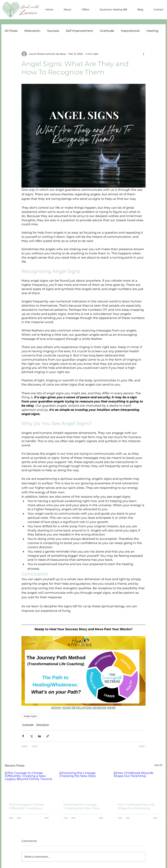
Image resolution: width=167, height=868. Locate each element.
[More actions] (144, 54)
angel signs (30, 716)
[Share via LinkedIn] (39, 736)
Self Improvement (79, 31)
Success (53, 31)
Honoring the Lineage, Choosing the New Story (82, 806)
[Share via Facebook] (23, 736)
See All (158, 765)
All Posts (11, 31)
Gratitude (107, 31)
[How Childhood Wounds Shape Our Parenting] (138, 785)
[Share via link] (48, 736)
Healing (152, 31)
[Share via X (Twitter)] (31, 736)
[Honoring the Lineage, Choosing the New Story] (84, 785)
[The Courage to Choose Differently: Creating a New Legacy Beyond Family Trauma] (29, 785)
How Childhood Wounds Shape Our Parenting (136, 806)
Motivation (32, 31)
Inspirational (130, 31)
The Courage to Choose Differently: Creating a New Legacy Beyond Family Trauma (26, 806)
